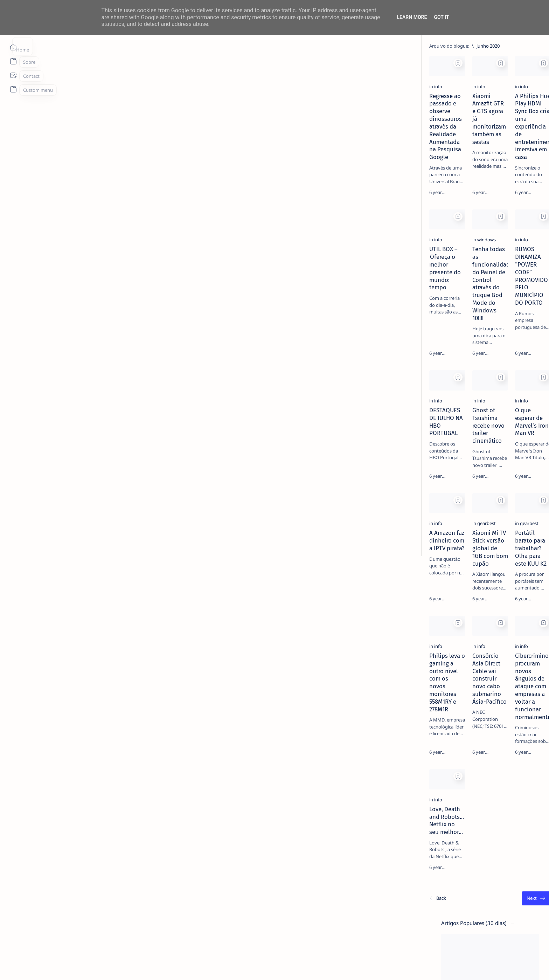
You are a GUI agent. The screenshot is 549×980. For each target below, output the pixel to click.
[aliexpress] (484, 336)
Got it (441, 17)
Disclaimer (437, 428)
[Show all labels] (430, 405)
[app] (484, 371)
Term (415, 428)
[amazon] (433, 353)
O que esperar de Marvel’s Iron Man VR (341, 427)
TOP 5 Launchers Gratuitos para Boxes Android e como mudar (461, 223)
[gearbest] (193, 556)
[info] (77, 125)
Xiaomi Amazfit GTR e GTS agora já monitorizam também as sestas (224, 138)
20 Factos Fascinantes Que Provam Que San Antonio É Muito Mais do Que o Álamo (464, 189)
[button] (463, 966)
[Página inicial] (13, 47)
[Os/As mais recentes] (76, 924)
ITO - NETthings (101, 966)
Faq (480, 428)
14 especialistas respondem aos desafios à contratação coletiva (462, 135)
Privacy (462, 428)
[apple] (433, 388)
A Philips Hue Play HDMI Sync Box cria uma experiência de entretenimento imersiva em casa (341, 142)
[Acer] (433, 336)
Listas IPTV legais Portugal (455, 250)
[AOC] (433, 371)
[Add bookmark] (165, 63)
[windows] (193, 271)
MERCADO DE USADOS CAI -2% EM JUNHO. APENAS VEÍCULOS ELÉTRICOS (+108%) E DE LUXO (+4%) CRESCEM (464, 285)
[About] (13, 61)
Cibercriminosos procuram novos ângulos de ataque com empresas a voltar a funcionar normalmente (338, 711)
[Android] (447, 210)
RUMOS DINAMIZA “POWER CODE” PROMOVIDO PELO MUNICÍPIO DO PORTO (335, 288)
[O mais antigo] (381, 924)
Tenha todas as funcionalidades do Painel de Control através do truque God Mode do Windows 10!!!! (226, 288)
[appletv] (484, 388)
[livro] (445, 122)
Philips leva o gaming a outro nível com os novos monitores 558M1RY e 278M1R (120, 708)
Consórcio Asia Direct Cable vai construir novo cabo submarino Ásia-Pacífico (228, 711)
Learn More (412, 17)
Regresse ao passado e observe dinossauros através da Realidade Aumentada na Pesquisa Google (112, 142)
